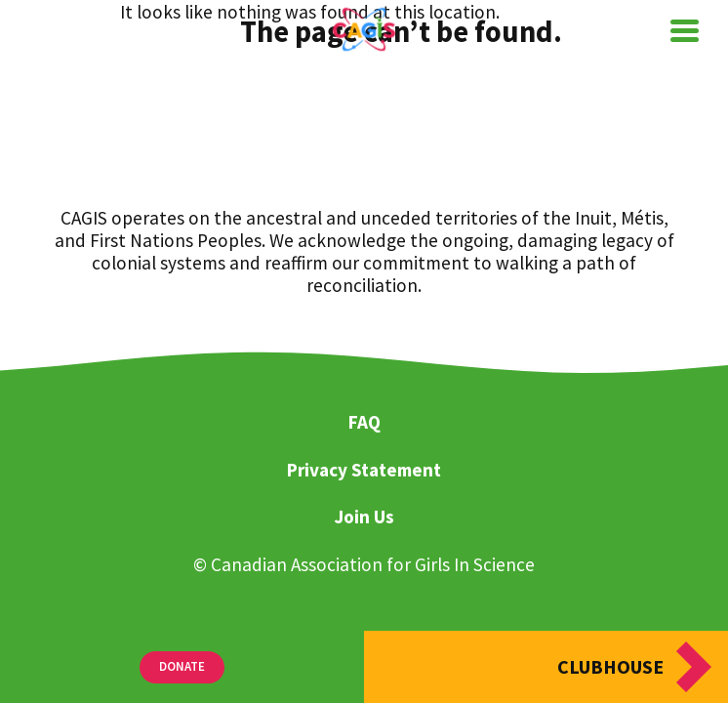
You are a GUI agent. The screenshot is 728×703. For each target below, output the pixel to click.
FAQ (364, 423)
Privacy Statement (364, 471)
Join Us (364, 518)
